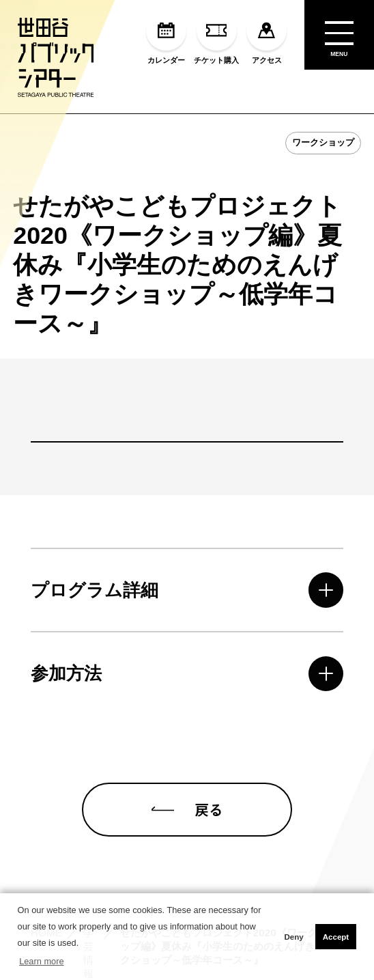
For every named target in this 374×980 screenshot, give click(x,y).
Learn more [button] (41, 961)
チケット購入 (216, 37)
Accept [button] (336, 937)
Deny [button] (293, 937)
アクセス (267, 37)
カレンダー (166, 37)
